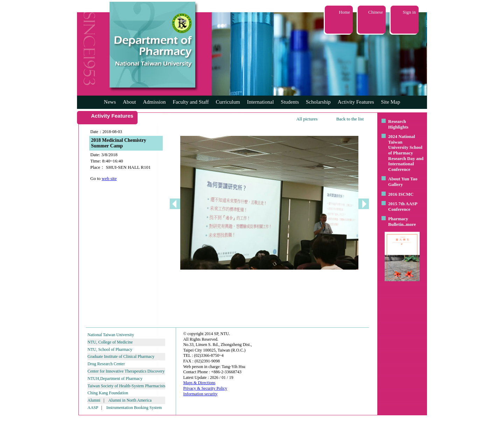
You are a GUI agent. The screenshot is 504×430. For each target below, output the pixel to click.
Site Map (391, 102)
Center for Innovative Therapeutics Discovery (126, 371)
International (261, 102)
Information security (200, 394)
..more (410, 224)
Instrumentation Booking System (134, 408)
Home (344, 12)
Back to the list (350, 119)
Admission (154, 102)
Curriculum (228, 102)
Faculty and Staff (191, 102)
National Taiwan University (111, 335)
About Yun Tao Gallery (403, 182)
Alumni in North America (130, 400)
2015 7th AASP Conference (403, 206)
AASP (93, 408)
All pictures (307, 119)
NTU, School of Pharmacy (110, 349)
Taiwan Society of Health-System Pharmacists (126, 386)
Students (290, 102)
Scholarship (318, 102)
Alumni (94, 400)
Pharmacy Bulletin (398, 221)
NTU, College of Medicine (110, 342)
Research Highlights (398, 124)
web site (109, 178)
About (129, 102)
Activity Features (356, 102)
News (110, 102)
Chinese (376, 12)
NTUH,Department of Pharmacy (115, 379)
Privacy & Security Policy (205, 388)
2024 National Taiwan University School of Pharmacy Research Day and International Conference (406, 153)
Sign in (409, 12)
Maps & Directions (199, 383)
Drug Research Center (106, 364)
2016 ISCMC (401, 194)
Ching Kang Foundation (108, 393)
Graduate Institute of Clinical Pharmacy (121, 356)
